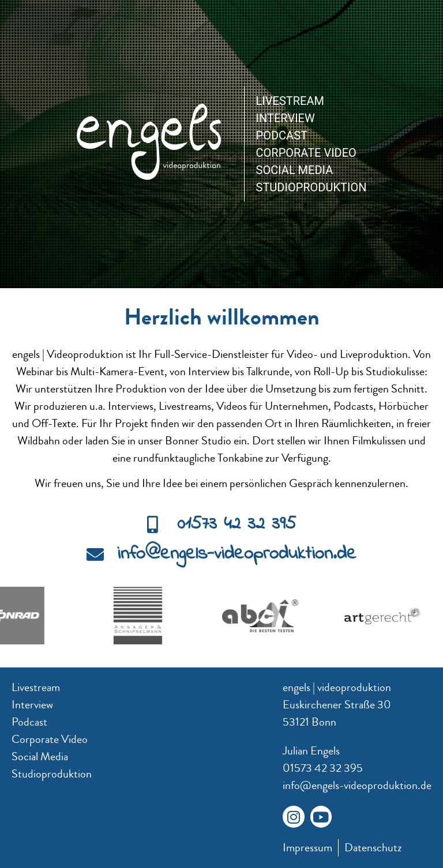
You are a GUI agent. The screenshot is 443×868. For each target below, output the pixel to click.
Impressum (307, 848)
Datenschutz (373, 848)
